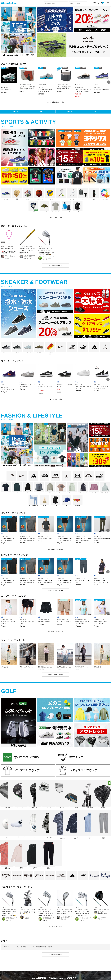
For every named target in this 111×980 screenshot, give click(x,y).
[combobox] (56, 3)
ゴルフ (96, 112)
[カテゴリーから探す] (78, 3)
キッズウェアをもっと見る (55, 632)
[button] (109, 82)
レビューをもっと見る (55, 265)
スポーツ (14, 112)
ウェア (68, 112)
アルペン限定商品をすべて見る (56, 102)
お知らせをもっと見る (55, 954)
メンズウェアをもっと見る (55, 549)
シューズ (41, 112)
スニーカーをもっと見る (56, 399)
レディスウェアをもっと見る (55, 590)
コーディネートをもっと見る (55, 674)
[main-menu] (108, 3)
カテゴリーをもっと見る (56, 217)
